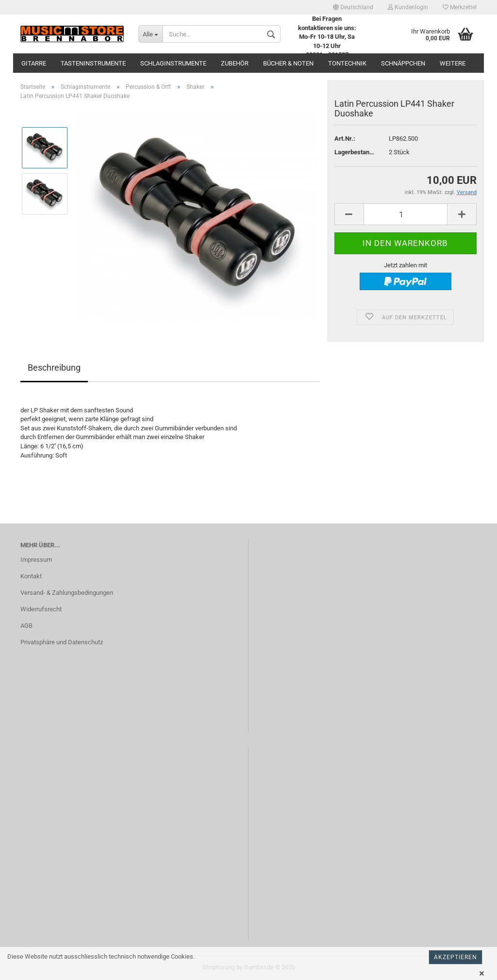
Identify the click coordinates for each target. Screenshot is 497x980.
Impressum (36, 560)
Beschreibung (54, 367)
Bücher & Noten (288, 63)
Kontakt (31, 576)
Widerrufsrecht (41, 609)
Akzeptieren (456, 957)
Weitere (453, 63)
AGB (26, 626)
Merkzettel (460, 7)
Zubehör (235, 63)
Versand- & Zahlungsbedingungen (67, 593)
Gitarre (34, 63)
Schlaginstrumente (173, 63)
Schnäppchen (403, 63)
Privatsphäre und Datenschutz (62, 642)
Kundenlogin (408, 7)
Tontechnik (347, 63)
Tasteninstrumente (93, 63)
